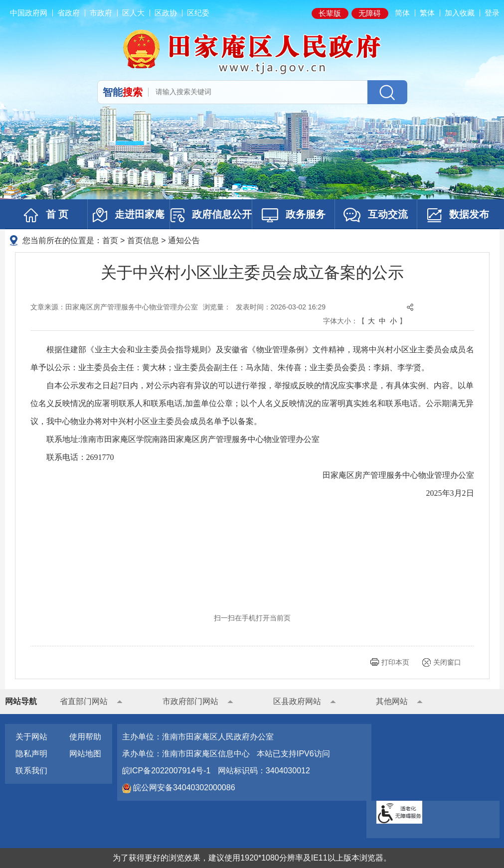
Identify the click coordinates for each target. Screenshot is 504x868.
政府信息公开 (211, 215)
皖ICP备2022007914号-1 (167, 771)
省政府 (69, 13)
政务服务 (294, 215)
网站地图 (85, 754)
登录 (492, 13)
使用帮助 (85, 737)
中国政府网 (29, 13)
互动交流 (376, 215)
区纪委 (198, 13)
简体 (402, 13)
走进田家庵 (129, 215)
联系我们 (31, 771)
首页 (110, 240)
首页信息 (143, 240)
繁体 (427, 13)
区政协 (166, 13)
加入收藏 (460, 13)
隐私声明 (31, 754)
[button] (330, 13)
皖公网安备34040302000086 (183, 788)
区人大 (133, 13)
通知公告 (184, 240)
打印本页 (395, 662)
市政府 (101, 13)
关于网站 (31, 737)
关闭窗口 (447, 662)
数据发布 (458, 215)
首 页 (46, 215)
